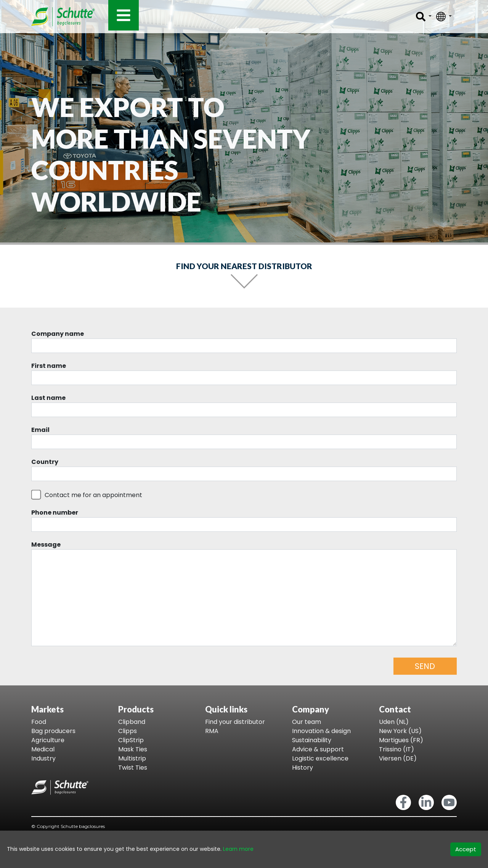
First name (49, 366)
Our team (307, 722)
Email (40, 430)
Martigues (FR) (401, 740)
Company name (58, 334)
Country (45, 462)
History (303, 768)
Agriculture (48, 740)
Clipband (132, 722)
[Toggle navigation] (124, 15)
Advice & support (318, 749)
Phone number (55, 513)
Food (39, 722)
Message (46, 545)
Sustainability (312, 740)
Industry (43, 758)
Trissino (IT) (396, 749)
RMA (212, 731)
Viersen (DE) (398, 758)
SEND (425, 666)
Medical (43, 749)
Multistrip (132, 758)
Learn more (238, 849)
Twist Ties (133, 768)
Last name (48, 398)
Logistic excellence (320, 758)
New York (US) (400, 731)
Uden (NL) (394, 722)
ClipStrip (131, 740)
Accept (466, 849)
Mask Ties (133, 749)
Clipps (128, 731)
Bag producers (53, 731)
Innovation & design (321, 731)
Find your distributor (235, 722)
